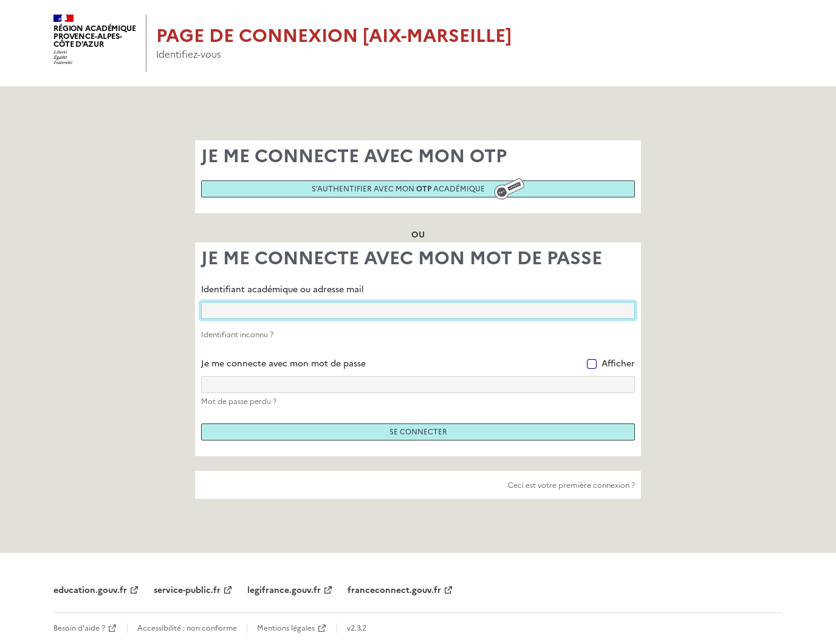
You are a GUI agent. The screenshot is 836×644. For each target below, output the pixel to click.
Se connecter (418, 432)
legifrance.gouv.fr (284, 590)
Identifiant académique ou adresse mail (283, 289)
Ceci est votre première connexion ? (571, 485)
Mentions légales (286, 628)
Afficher (618, 364)
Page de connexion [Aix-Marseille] (334, 36)
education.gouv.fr (90, 590)
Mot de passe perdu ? (239, 402)
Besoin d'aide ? (79, 628)
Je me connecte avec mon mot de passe (283, 364)
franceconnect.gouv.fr (394, 590)
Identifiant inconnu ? (237, 335)
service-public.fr (187, 590)
